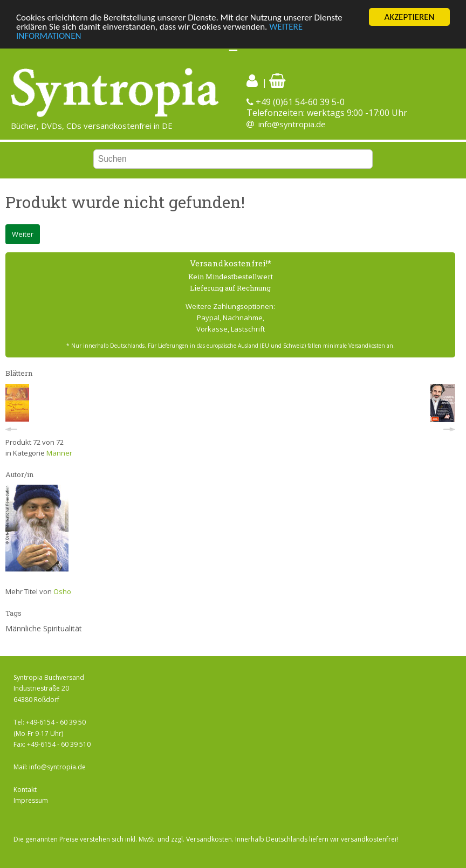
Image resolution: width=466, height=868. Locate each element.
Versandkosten (209, 839)
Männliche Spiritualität (44, 628)
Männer (59, 453)
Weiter (23, 234)
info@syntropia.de (292, 124)
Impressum (31, 800)
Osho (62, 591)
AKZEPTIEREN (409, 17)
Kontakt (25, 790)
